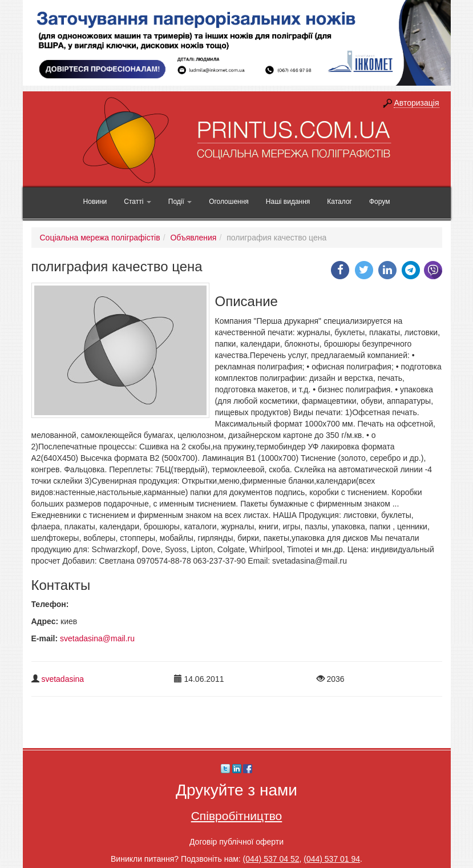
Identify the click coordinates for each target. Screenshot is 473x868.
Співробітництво (237, 816)
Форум (379, 202)
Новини (95, 202)
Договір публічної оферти (236, 842)
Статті (137, 202)
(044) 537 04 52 (271, 859)
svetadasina (62, 679)
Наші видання (288, 202)
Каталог (339, 202)
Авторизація (416, 103)
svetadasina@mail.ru (97, 638)
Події (180, 202)
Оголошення (229, 202)
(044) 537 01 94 (332, 859)
